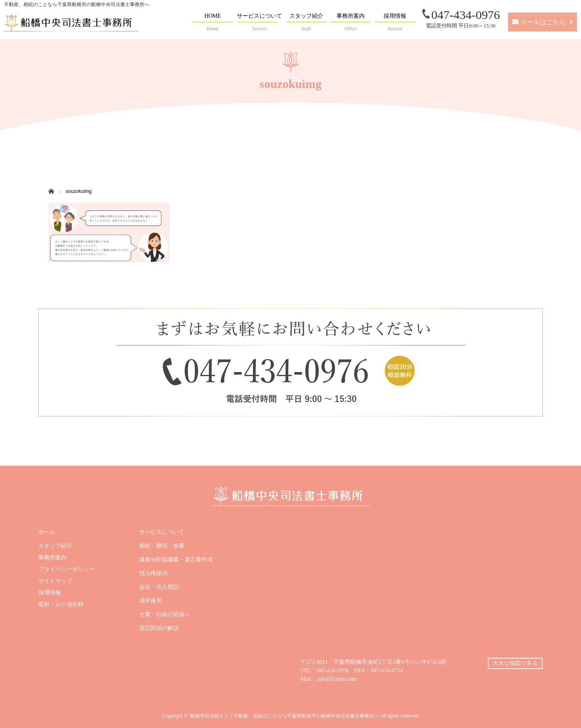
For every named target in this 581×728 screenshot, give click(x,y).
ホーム (47, 532)
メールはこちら (543, 22)
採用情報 (50, 593)
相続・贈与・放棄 (162, 546)
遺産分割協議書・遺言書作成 (176, 560)
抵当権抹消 (153, 573)
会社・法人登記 (159, 587)
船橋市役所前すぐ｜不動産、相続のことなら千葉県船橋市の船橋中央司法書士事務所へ (284, 716)
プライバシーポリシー (67, 569)
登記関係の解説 (159, 628)
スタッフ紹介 (55, 546)
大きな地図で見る (515, 663)
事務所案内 (52, 558)
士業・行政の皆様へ (165, 615)
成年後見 (150, 601)
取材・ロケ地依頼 (61, 605)
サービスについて (162, 532)
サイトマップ (55, 581)
